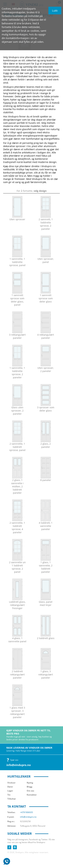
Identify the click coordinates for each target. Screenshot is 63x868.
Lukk (55, 11)
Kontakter (32, 795)
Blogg (29, 787)
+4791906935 (26, 812)
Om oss (30, 791)
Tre (9, 795)
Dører (10, 787)
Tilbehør (12, 799)
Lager (10, 791)
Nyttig (30, 783)
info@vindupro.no (19, 765)
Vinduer (11, 783)
